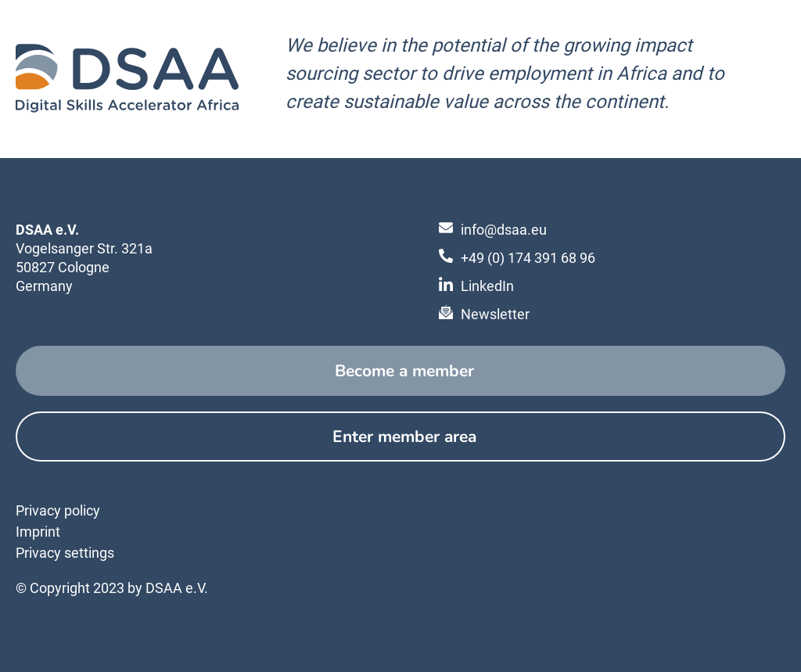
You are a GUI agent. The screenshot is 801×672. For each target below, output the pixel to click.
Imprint (38, 532)
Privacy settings (65, 553)
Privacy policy (58, 510)
